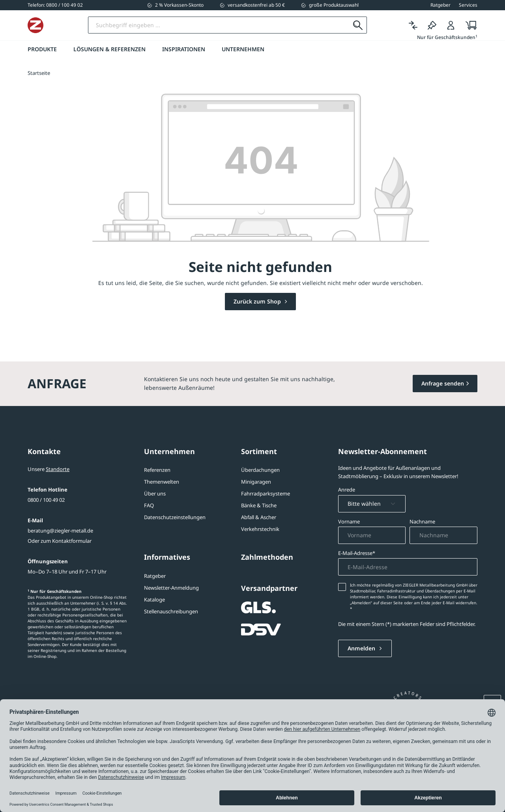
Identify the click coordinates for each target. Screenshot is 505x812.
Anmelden (362, 648)
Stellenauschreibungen (171, 611)
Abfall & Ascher (259, 517)
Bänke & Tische (259, 505)
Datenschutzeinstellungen (175, 517)
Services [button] (468, 5)
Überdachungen (260, 470)
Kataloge (154, 600)
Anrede (347, 490)
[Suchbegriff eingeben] (250, 25)
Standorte (58, 469)
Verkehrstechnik (260, 529)
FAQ (149, 505)
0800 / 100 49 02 (46, 500)
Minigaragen (256, 482)
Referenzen (157, 470)
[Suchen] (358, 25)
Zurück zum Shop (258, 301)
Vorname (349, 521)
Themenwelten (162, 482)
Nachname (422, 521)
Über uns (155, 494)
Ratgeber (155, 576)
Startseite (39, 73)
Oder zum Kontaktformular (60, 541)
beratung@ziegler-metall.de (60, 531)
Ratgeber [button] (440, 5)
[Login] (451, 25)
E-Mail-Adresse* (357, 553)
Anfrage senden (443, 383)
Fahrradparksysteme (266, 494)
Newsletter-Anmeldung (171, 588)
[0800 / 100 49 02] (55, 5)
